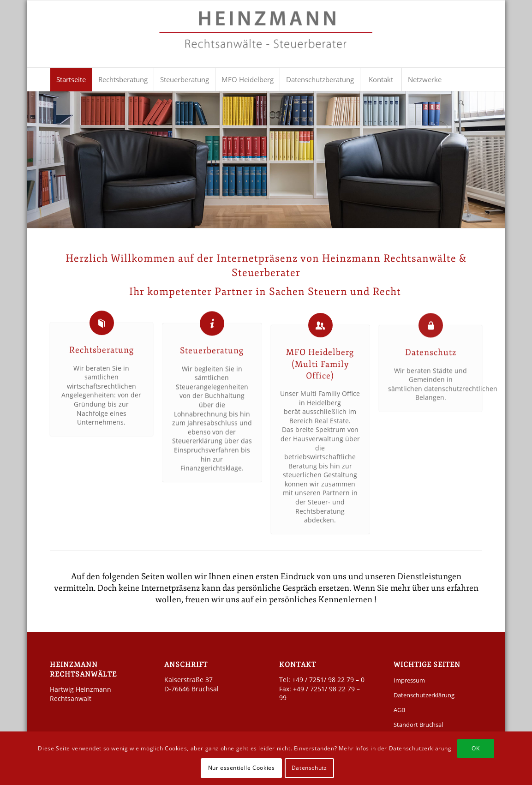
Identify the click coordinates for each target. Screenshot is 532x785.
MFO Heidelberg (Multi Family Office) (320, 373)
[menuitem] (71, 79)
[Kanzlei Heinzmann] (266, 39)
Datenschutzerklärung (424, 695)
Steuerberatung (212, 355)
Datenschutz (431, 360)
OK (475, 748)
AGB (399, 710)
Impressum (409, 680)
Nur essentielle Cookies (242, 768)
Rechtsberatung (102, 352)
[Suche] (461, 102)
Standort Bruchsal (418, 725)
